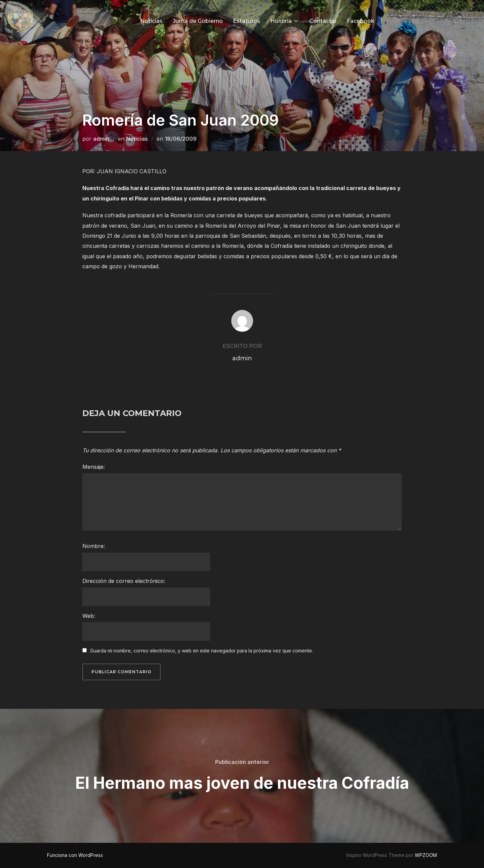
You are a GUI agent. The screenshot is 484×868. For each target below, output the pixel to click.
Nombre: (94, 546)
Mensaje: (94, 467)
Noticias (151, 21)
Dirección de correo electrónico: (124, 581)
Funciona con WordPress (75, 855)
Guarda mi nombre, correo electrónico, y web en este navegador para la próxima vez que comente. (201, 651)
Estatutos (247, 21)
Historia (285, 21)
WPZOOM (426, 855)
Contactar (323, 21)
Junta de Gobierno (198, 21)
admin (101, 139)
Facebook (361, 21)
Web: (89, 616)
